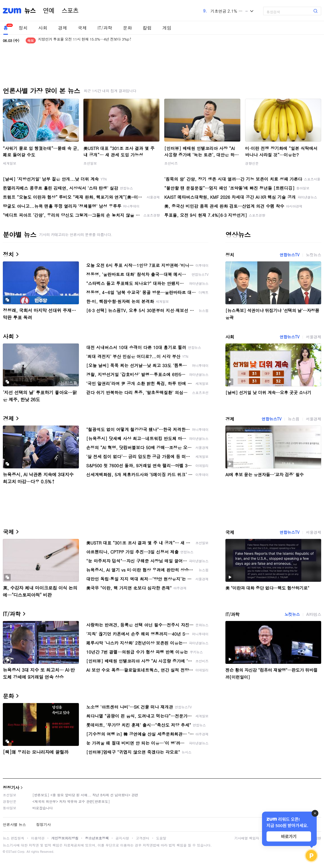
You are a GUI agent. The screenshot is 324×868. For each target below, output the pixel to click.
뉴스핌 (294, 419)
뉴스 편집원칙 (14, 838)
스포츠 (70, 11)
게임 (167, 28)
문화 (127, 28)
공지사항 (122, 838)
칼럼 (147, 28)
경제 (63, 28)
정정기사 (11, 787)
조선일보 (90, 163)
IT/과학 (105, 28)
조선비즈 (171, 163)
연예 (49, 11)
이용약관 (38, 838)
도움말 (161, 838)
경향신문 (252, 163)
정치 (23, 28)
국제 (82, 28)
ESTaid (11, 852)
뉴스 (30, 11)
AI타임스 (314, 614)
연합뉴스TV (289, 255)
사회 (43, 28)
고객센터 (143, 838)
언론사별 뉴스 (14, 824)
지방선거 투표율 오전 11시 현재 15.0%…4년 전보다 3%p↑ (85, 40)
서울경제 (314, 337)
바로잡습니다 (43, 808)
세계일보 (10, 163)
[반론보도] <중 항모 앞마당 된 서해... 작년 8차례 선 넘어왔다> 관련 (85, 795)
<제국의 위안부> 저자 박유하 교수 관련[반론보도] (71, 801)
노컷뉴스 (314, 255)
